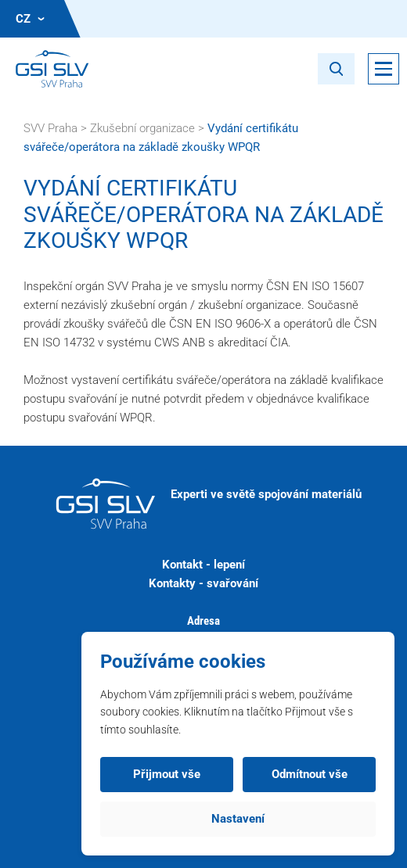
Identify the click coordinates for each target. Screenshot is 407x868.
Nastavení (238, 819)
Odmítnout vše (310, 774)
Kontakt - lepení (203, 565)
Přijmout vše (167, 774)
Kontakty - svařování (203, 583)
